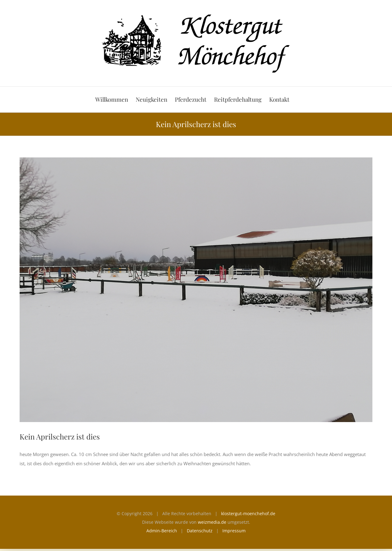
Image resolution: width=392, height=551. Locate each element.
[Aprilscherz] (196, 290)
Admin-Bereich (162, 531)
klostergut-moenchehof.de (248, 513)
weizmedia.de (212, 522)
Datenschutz (200, 531)
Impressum (234, 531)
